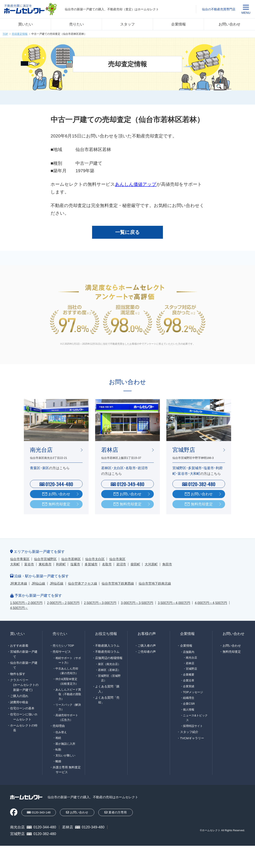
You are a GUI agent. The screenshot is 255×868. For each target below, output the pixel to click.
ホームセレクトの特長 (24, 728)
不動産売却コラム (107, 652)
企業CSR (189, 704)
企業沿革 (189, 680)
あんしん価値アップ (136, 184)
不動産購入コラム (107, 646)
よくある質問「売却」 (107, 700)
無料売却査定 (59, 504)
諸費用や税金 (19, 702)
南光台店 (191, 658)
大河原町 (151, 564)
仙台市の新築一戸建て (24, 665)
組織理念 (189, 698)
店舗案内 (189, 652)
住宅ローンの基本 (22, 708)
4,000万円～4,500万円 (211, 603)
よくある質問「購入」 (107, 689)
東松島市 (45, 564)
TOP (5, 34)
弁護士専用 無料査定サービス (67, 770)
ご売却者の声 (147, 652)
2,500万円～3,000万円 (100, 603)
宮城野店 (191, 669)
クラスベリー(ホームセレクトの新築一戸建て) (24, 685)
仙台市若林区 (71, 559)
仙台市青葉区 (20, 559)
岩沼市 (121, 564)
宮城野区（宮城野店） (109, 678)
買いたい (25, 24)
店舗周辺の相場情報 (109, 658)
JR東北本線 (19, 583)
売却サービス (62, 652)
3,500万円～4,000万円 (174, 603)
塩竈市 (75, 564)
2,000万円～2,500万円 (63, 603)
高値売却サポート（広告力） (67, 718)
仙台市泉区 (117, 559)
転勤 (58, 750)
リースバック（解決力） (68, 707)
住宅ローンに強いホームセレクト (24, 717)
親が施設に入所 (65, 744)
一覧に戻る (127, 232)
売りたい (76, 24)
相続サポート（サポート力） (68, 660)
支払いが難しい (65, 755)
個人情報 (189, 710)
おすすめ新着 (19, 646)
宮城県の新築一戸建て (24, 654)
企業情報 (178, 24)
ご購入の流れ (19, 696)
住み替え (61, 732)
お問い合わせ (229, 24)
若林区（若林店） (109, 670)
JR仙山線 (38, 583)
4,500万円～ (19, 608)
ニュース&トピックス (195, 718)
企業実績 (189, 686)
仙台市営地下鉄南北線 (155, 583)
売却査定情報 (20, 34)
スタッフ (127, 24)
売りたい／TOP (63, 646)
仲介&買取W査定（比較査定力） (67, 681)
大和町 (15, 564)
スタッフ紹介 (189, 732)
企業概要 (189, 675)
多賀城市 (91, 564)
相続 (58, 738)
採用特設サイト (193, 726)
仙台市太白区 (95, 559)
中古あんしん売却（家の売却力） (67, 671)
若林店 (190, 663)
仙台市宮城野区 (45, 559)
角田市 (167, 564)
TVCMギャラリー (192, 738)
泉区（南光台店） (109, 664)
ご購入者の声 (147, 646)
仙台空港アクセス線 (83, 583)
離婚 (58, 761)
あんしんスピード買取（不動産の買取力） (68, 694)
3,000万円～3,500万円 (137, 603)
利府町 (61, 564)
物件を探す (18, 674)
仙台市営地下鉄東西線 (118, 583)
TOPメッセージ (193, 692)
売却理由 (59, 726)
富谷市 (29, 564)
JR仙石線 (57, 583)
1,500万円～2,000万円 (26, 603)
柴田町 (135, 564)
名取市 (107, 564)
